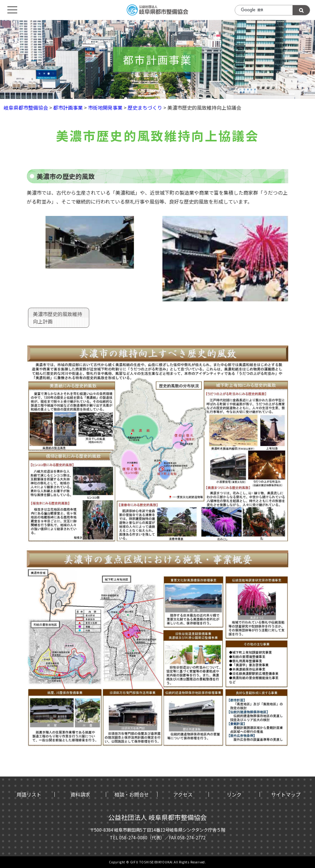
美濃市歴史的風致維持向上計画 (58, 318)
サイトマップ (286, 794)
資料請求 (80, 794)
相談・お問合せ (132, 794)
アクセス (183, 794)
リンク (234, 794)
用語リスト (29, 794)
